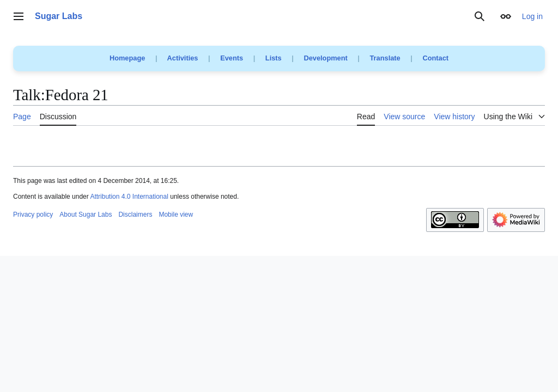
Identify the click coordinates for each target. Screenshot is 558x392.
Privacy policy (33, 215)
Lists (274, 58)
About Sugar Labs (86, 215)
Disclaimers (135, 215)
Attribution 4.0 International (129, 197)
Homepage (127, 58)
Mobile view (176, 215)
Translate (385, 58)
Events (232, 58)
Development (325, 58)
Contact (435, 58)
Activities (183, 58)
